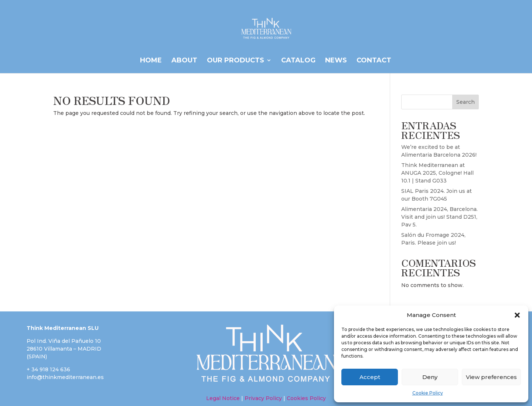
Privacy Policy (263, 398)
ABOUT (184, 61)
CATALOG (298, 61)
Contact (374, 61)
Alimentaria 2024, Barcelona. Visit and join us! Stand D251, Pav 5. (439, 217)
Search (465, 102)
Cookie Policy (428, 393)
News (336, 61)
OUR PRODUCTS (236, 61)
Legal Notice (223, 398)
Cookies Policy (306, 398)
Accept (370, 377)
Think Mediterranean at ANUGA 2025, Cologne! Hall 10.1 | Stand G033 (437, 173)
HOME (151, 61)
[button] (517, 315)
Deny (430, 377)
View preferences (491, 377)
